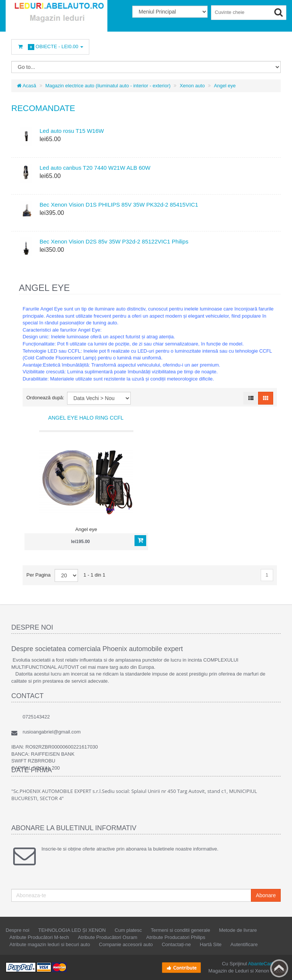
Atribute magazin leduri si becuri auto (50, 944)
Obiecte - (50, 47)
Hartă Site (211, 944)
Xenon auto (192, 86)
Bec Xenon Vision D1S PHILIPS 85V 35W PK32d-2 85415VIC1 (119, 205)
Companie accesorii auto (126, 944)
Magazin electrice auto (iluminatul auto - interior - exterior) (108, 86)
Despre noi (18, 930)
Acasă (27, 86)
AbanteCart (260, 964)
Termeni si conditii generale (180, 930)
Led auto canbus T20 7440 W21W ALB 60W (95, 168)
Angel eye (225, 86)
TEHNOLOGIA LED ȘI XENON (72, 930)
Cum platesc (128, 930)
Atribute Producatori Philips (176, 937)
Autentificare (244, 944)
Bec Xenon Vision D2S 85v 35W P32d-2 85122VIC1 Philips (114, 241)
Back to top (279, 968)
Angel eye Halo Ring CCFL (86, 418)
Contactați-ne (176, 944)
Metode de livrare (238, 930)
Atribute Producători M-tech (39, 937)
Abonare (266, 895)
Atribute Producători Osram (108, 937)
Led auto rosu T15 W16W (72, 131)
